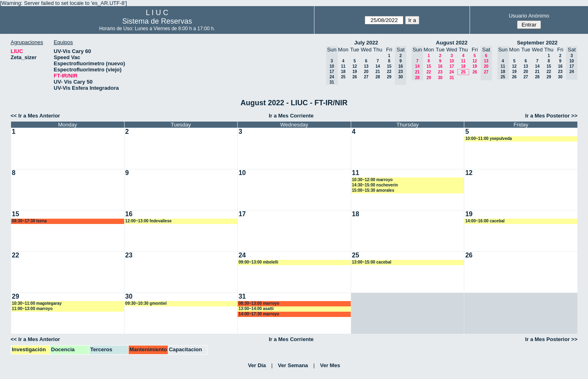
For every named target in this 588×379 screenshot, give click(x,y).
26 (355, 77)
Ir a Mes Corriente (291, 116)
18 (343, 72)
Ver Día (257, 365)
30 (440, 78)
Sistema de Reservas (157, 21)
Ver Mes (330, 365)
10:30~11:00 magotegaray (37, 303)
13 (366, 66)
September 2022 (537, 43)
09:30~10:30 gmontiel (146, 303)
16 (440, 66)
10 (452, 61)
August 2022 (452, 43)
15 (389, 66)
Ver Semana (293, 365)
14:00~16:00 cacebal (485, 221)
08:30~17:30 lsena (29, 221)
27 (366, 77)
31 (452, 78)
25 (343, 77)
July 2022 (366, 43)
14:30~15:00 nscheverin (375, 185)
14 (378, 66)
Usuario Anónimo (529, 16)
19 (355, 72)
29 (389, 77)
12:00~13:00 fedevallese (149, 221)
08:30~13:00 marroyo (259, 303)
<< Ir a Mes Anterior (35, 116)
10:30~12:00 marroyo (372, 180)
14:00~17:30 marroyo (259, 314)
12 (355, 66)
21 (378, 72)
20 (366, 72)
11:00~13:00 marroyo (32, 309)
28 (378, 77)
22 (389, 72)
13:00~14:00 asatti (256, 309)
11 (343, 66)
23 (440, 72)
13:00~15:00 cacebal (372, 262)
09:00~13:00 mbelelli (258, 262)
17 (452, 66)
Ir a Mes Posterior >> (551, 116)
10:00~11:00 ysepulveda (488, 139)
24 (451, 72)
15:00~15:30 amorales (373, 190)
